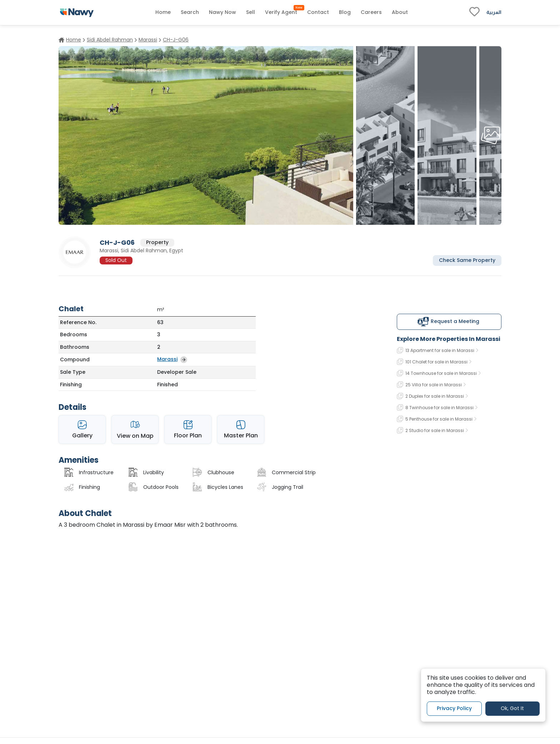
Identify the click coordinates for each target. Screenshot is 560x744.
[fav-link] (474, 13)
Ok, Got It (512, 708)
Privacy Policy (454, 708)
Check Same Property (467, 260)
